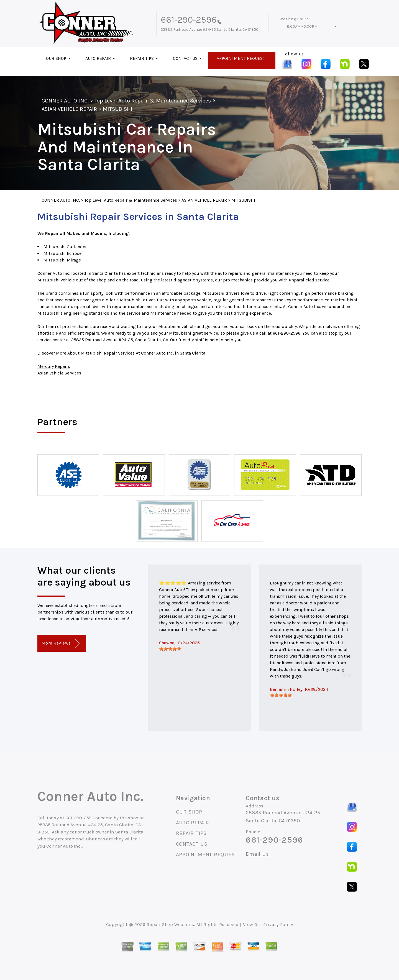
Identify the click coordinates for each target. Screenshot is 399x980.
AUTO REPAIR (98, 58)
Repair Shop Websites (170, 924)
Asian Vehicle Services (59, 373)
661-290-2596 (189, 20)
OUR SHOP (56, 58)
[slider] (170, 649)
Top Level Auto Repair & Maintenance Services (153, 101)
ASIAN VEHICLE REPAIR (69, 109)
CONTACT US (185, 58)
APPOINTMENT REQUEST (241, 58)
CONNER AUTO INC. (65, 101)
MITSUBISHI (118, 109)
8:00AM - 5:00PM (302, 26)
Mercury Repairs (54, 366)
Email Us (257, 854)
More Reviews (61, 644)
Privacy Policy (278, 924)
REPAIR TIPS (142, 58)
